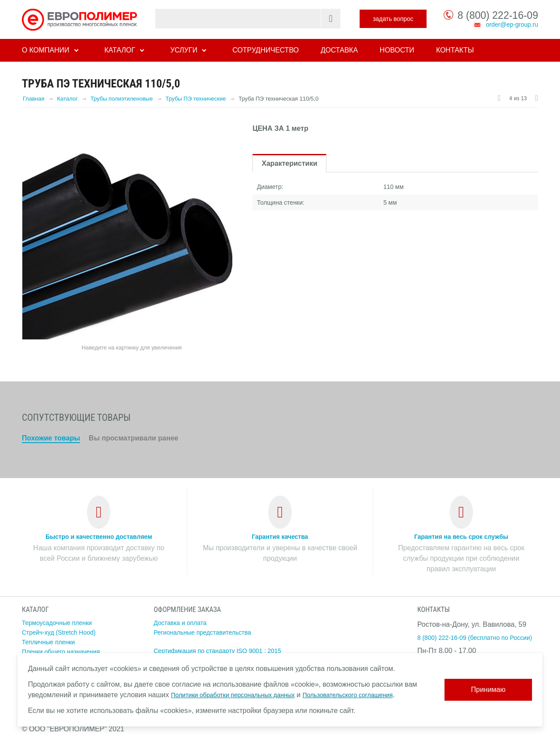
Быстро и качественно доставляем (99, 537)
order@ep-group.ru (512, 24)
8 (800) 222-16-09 (498, 15)
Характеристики (289, 163)
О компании (46, 50)
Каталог (120, 50)
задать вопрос (393, 19)
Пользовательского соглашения (347, 695)
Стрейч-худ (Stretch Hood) (59, 632)
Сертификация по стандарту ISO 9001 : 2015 (217, 651)
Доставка (339, 50)
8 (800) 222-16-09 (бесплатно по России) (475, 638)
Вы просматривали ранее (134, 438)
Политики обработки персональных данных (233, 695)
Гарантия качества (280, 537)
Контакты (455, 50)
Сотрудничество (266, 50)
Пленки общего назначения (61, 652)
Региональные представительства (202, 632)
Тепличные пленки (48, 642)
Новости (397, 50)
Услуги (184, 50)
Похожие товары (51, 438)
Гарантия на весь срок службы (461, 537)
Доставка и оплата (180, 623)
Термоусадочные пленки (57, 623)
